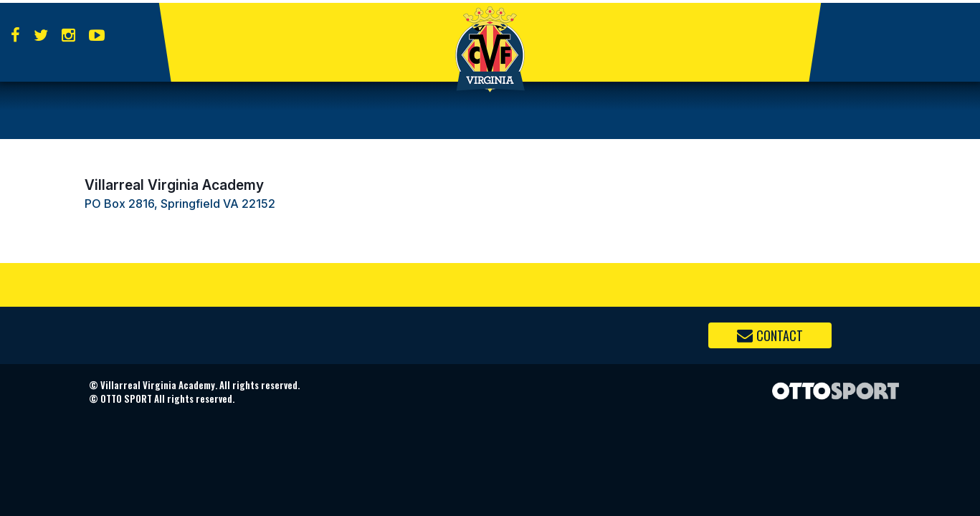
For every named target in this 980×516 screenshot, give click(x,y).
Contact (770, 335)
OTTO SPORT (126, 398)
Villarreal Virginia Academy (174, 185)
